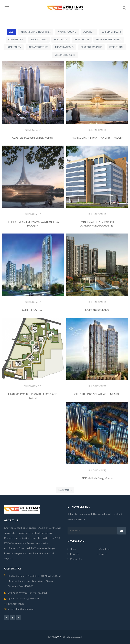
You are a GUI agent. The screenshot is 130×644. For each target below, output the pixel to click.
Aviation (89, 32)
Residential (116, 47)
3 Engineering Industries (36, 32)
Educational (39, 40)
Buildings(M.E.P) (111, 32)
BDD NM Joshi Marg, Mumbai (97, 478)
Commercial (16, 40)
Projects (75, 554)
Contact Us (76, 559)
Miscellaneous (64, 47)
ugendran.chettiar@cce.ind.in (23, 598)
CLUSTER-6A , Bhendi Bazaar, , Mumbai (33, 138)
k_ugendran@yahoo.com (21, 609)
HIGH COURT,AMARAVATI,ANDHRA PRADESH (97, 138)
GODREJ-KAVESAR (33, 310)
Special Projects (65, 55)
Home (73, 549)
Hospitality (14, 47)
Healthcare (82, 40)
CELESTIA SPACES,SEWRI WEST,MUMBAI (97, 394)
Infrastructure (38, 47)
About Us (104, 549)
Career (103, 554)
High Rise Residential (109, 40)
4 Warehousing (67, 32)
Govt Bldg (61, 40)
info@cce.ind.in (16, 604)
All (11, 32)
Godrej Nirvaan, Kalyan (97, 310)
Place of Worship (91, 47)
